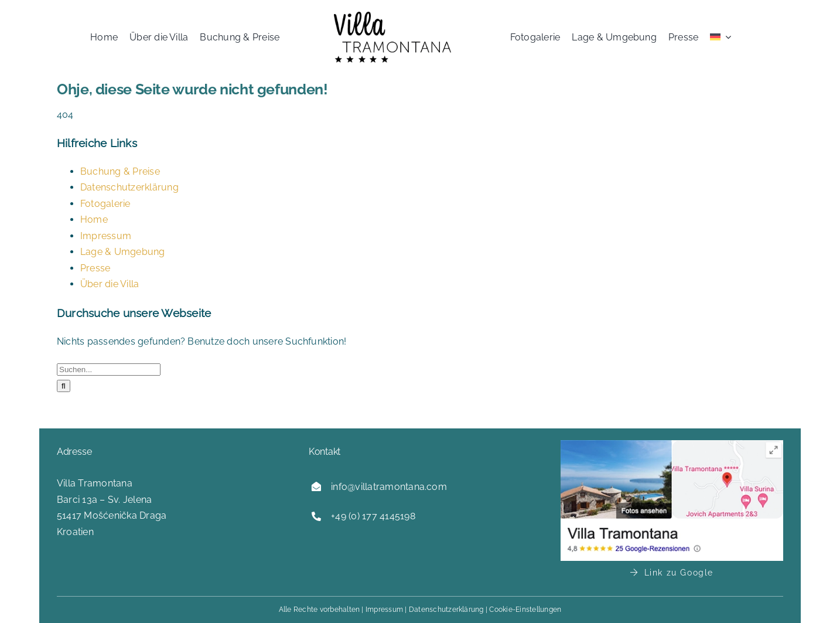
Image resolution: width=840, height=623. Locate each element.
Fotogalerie (105, 204)
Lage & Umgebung (123, 252)
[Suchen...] (109, 370)
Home (94, 219)
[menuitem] (721, 37)
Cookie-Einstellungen (525, 610)
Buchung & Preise (120, 171)
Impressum (106, 236)
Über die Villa (110, 284)
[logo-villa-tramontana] (392, 16)
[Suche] (64, 386)
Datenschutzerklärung (129, 187)
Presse (95, 268)
